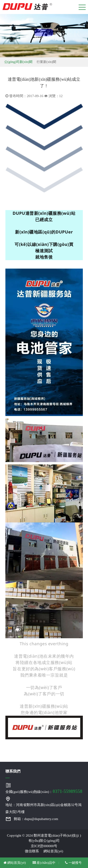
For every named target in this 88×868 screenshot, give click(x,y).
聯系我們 (13, 771)
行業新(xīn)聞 (46, 62)
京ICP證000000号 (44, 846)
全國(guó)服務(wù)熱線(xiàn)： (44, 791)
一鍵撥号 (73, 863)
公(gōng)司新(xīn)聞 (18, 62)
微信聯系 (34, 851)
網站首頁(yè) (53, 851)
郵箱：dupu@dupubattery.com (36, 819)
